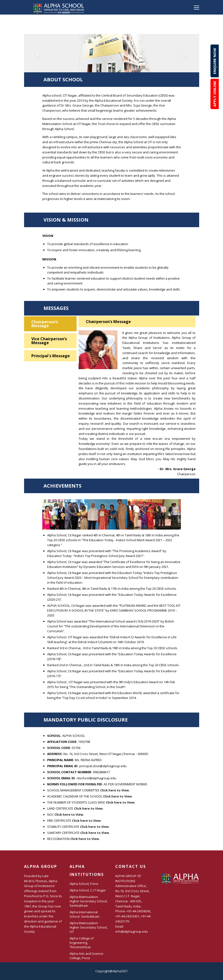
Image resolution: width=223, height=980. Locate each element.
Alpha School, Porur (84, 884)
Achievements (112, 488)
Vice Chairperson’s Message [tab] (49, 341)
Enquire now (214, 61)
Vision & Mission (112, 222)
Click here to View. (115, 790)
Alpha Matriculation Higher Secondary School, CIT (89, 927)
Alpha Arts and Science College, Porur (86, 956)
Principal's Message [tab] (51, 356)
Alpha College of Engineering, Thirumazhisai (82, 943)
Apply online (214, 94)
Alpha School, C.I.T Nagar (88, 890)
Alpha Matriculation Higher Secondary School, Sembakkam (89, 901)
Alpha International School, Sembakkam (85, 914)
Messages (112, 310)
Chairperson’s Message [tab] (45, 324)
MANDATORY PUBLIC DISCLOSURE (112, 722)
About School (112, 82)
